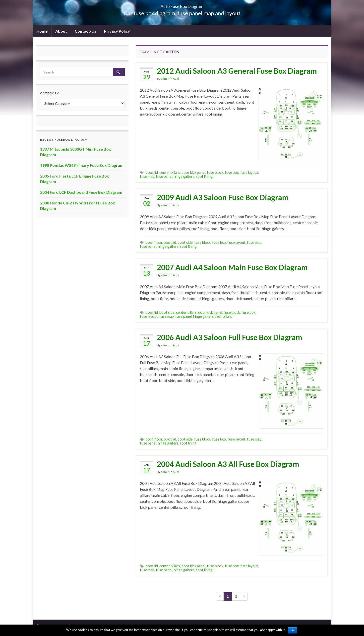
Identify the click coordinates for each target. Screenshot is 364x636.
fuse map (147, 176)
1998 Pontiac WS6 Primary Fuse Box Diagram (82, 165)
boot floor (154, 242)
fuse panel (164, 176)
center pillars (170, 172)
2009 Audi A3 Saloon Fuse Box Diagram (223, 197)
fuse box (232, 172)
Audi (176, 79)
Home (42, 31)
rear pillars (224, 316)
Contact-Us (86, 31)
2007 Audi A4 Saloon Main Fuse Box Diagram (232, 267)
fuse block (215, 172)
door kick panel (193, 172)
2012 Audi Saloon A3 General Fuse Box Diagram (237, 71)
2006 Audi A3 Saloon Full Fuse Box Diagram (230, 337)
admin (165, 79)
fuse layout (249, 172)
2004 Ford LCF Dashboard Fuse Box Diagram (81, 192)
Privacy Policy (117, 31)
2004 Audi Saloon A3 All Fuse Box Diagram (228, 464)
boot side (185, 242)
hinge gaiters (184, 176)
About (61, 31)
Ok (292, 630)
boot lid (152, 172)
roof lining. (205, 176)
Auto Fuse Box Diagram (182, 5)
